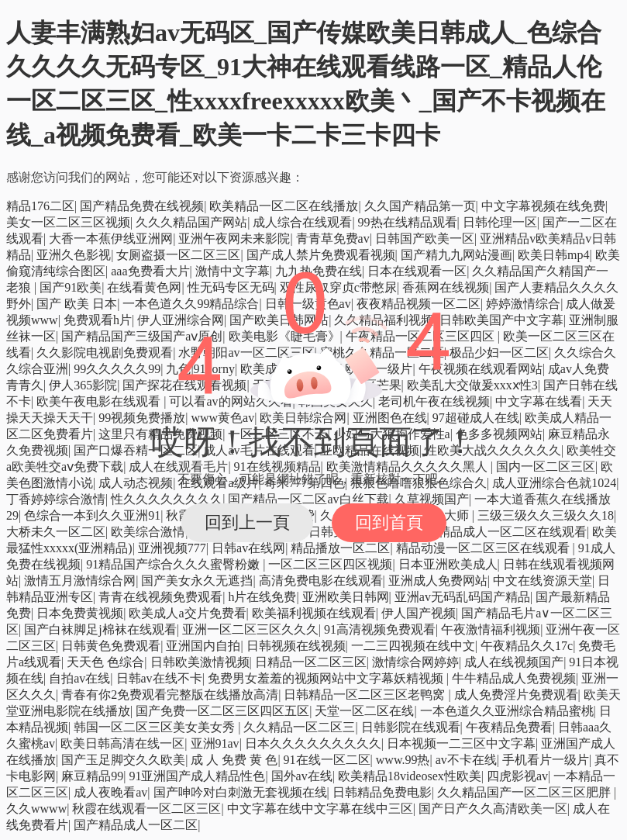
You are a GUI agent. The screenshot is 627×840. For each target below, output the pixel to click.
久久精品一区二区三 (299, 727)
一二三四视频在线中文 (413, 646)
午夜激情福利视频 (491, 629)
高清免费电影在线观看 (321, 581)
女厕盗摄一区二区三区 (178, 255)
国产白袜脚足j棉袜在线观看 (100, 629)
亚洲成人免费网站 (438, 581)
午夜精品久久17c (527, 646)
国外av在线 (302, 776)
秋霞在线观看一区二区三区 (146, 809)
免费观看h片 (98, 320)
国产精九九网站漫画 (456, 255)
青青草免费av (333, 239)
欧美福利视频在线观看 (314, 613)
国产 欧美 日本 (77, 304)
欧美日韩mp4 (553, 255)
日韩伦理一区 (500, 222)
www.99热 (403, 760)
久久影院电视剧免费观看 (105, 353)
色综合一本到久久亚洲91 (92, 515)
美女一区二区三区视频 (68, 222)
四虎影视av (517, 776)
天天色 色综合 (105, 662)
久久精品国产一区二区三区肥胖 (525, 792)
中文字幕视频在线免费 (543, 206)
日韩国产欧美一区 (425, 239)
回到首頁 (389, 522)
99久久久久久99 (117, 369)
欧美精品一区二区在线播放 (284, 206)
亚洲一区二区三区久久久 (250, 629)
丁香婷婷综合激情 (56, 499)
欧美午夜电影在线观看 (100, 401)
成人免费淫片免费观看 (516, 695)
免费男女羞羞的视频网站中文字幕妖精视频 (327, 678)
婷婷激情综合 (523, 304)
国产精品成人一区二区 (136, 825)
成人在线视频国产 (514, 662)
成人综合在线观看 (302, 222)
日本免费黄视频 (80, 613)
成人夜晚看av (110, 792)
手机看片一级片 (546, 760)
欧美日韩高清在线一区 (122, 743)
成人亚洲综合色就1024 (554, 483)
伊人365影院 (83, 385)
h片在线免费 (262, 597)
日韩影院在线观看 (411, 727)
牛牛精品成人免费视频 (514, 678)
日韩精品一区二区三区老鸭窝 (366, 695)
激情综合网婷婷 (415, 662)
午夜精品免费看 (509, 727)
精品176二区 (40, 206)
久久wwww (36, 809)
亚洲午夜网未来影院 (234, 239)
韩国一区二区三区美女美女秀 (156, 727)
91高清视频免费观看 (380, 629)
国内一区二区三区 (546, 467)
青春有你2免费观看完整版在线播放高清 (170, 695)
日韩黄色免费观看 (111, 646)
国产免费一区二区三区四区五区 (222, 711)
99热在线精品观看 (408, 222)
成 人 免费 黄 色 (234, 760)
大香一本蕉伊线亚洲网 (111, 239)
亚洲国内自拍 (203, 646)
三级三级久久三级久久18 (546, 515)
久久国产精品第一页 (420, 206)
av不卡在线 (466, 760)
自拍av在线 (79, 678)
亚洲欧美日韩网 (346, 597)
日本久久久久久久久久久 (313, 743)
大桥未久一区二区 (56, 532)
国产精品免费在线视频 (142, 206)
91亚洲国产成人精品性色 (197, 776)
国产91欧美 (71, 287)
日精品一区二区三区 (311, 662)
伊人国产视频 (419, 613)
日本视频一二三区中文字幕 (461, 743)
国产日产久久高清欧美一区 (493, 809)
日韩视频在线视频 (296, 646)
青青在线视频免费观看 (160, 597)
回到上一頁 (247, 522)
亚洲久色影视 (74, 255)
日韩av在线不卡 (159, 678)
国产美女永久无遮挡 (197, 581)
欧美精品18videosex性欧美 (410, 776)
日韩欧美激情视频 (200, 662)
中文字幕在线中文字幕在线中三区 (320, 809)
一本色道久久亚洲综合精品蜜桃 (507, 711)
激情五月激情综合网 (80, 581)
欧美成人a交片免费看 (187, 613)
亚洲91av (215, 743)
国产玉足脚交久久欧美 (123, 760)
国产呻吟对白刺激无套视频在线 (240, 792)
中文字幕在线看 (539, 401)
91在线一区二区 (327, 760)
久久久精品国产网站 (191, 222)
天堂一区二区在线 (364, 711)
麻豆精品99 (92, 776)
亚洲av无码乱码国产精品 (462, 597)
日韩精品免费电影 (382, 792)
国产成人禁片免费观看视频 (321, 255)
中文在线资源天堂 (543, 581)
